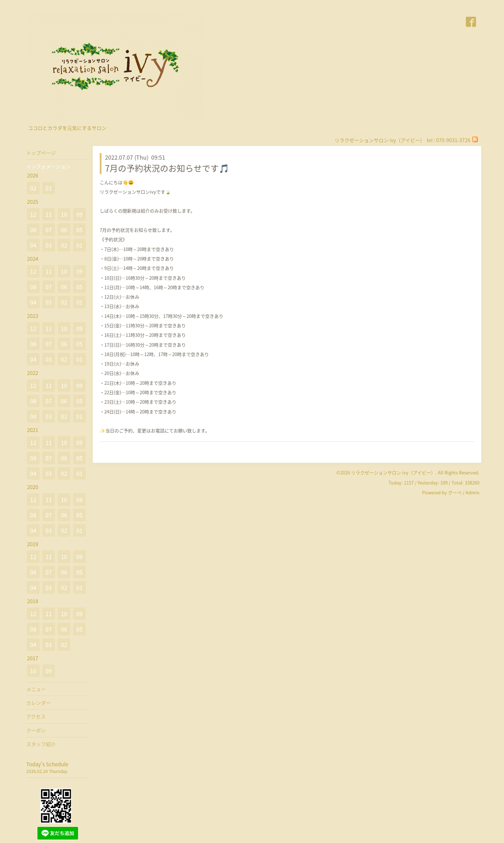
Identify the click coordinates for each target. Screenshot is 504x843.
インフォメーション (48, 166)
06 (64, 230)
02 (33, 188)
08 (33, 230)
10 (64, 214)
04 (33, 245)
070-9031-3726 (453, 140)
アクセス (36, 716)
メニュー (36, 689)
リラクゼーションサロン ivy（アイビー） (393, 472)
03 (49, 245)
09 (79, 214)
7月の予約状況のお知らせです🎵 (167, 168)
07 (49, 230)
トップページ (41, 153)
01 (49, 188)
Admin (472, 492)
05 (79, 230)
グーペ (455, 492)
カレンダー (38, 703)
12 (33, 214)
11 (49, 214)
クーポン (36, 730)
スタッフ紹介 (41, 744)
